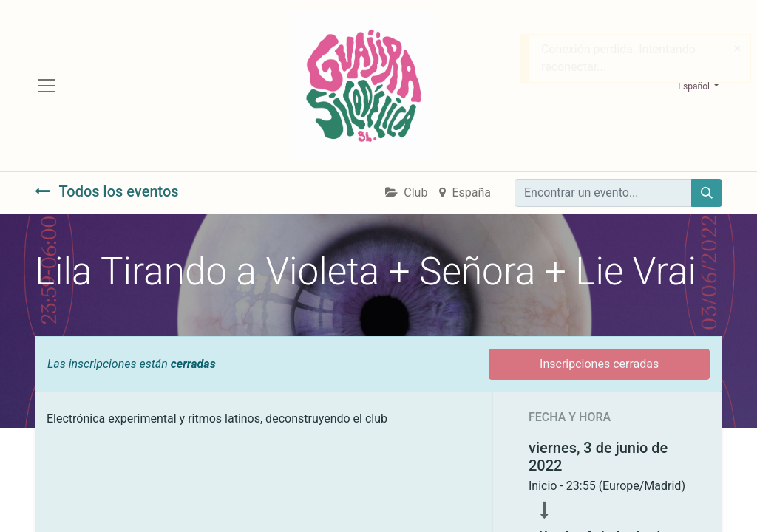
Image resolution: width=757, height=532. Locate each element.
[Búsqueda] (707, 193)
